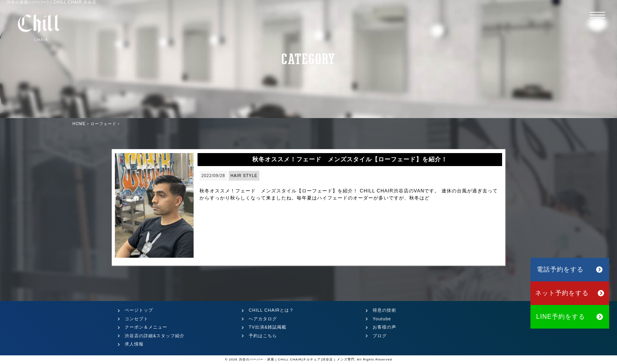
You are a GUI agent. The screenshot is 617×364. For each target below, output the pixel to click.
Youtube (382, 319)
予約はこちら (263, 336)
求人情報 (134, 344)
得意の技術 (384, 310)
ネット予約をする (570, 293)
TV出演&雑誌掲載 (268, 327)
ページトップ (139, 310)
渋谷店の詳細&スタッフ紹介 (155, 336)
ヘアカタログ (263, 319)
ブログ (380, 336)
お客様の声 (384, 327)
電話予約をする (570, 269)
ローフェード (103, 124)
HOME (79, 124)
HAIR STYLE (244, 176)
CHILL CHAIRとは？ (271, 310)
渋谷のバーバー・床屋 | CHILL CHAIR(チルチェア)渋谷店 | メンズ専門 (297, 359)
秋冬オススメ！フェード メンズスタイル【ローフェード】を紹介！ (350, 159)
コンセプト (137, 319)
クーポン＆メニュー (146, 327)
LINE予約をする (570, 317)
